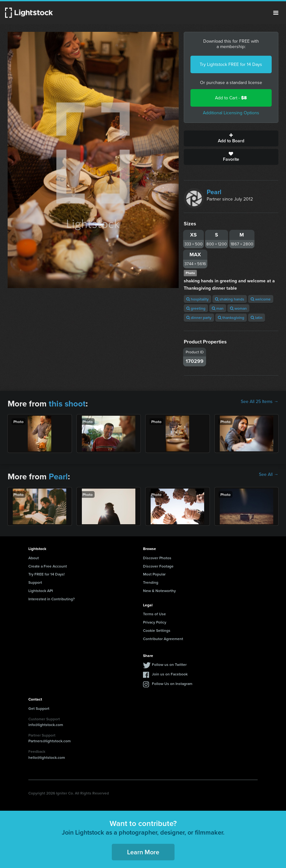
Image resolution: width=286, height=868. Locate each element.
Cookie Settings (157, 630)
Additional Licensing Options (231, 113)
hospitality (197, 299)
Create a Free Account (48, 566)
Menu (276, 13)
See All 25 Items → (260, 402)
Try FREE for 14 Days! (46, 574)
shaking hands (230, 299)
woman (238, 308)
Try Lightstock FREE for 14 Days (231, 64)
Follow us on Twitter (169, 664)
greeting (196, 308)
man (218, 308)
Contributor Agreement (163, 639)
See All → (269, 475)
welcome (261, 299)
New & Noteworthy (159, 591)
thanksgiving (231, 318)
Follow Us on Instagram (172, 684)
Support (35, 582)
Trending (151, 582)
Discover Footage (158, 566)
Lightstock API (41, 591)
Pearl (214, 192)
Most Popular (154, 574)
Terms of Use (154, 614)
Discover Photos (157, 558)
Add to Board (231, 138)
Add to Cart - (231, 98)
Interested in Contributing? (52, 599)
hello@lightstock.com (47, 757)
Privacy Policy (155, 622)
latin (257, 318)
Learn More (143, 852)
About (34, 558)
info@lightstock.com (46, 725)
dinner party (199, 318)
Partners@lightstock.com (50, 741)
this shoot (67, 404)
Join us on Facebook (170, 674)
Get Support (39, 708)
